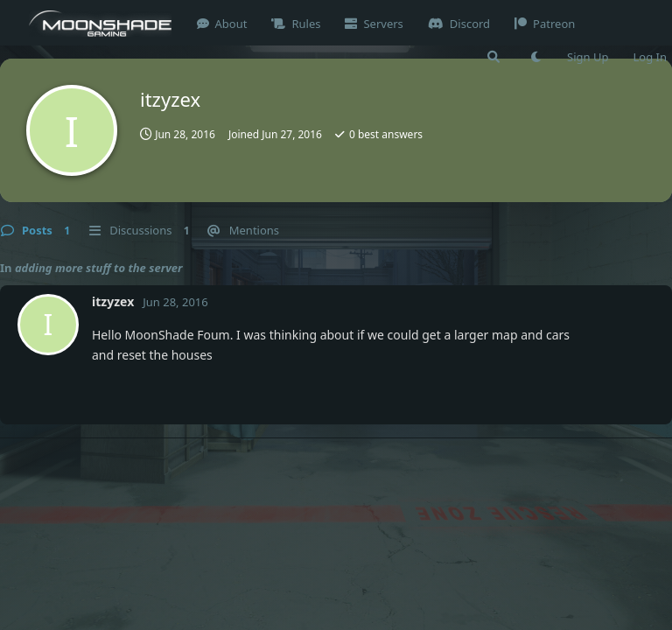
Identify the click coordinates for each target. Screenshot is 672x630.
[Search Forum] (493, 57)
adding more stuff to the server (99, 268)
